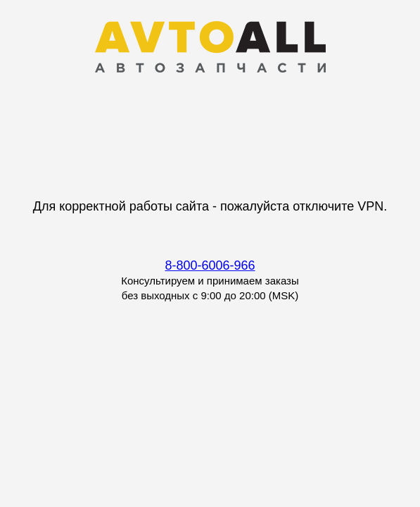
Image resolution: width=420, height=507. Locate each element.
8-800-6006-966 (210, 265)
